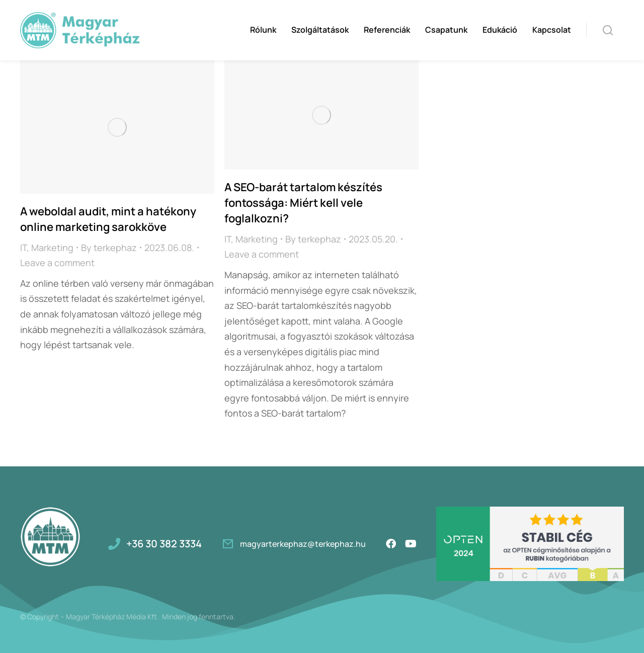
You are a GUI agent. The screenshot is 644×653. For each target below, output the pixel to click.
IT (23, 248)
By (109, 248)
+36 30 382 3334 (164, 544)
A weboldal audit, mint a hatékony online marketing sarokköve (108, 219)
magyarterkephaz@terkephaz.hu (303, 544)
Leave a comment (57, 263)
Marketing (52, 248)
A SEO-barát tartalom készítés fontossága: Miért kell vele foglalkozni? (303, 203)
